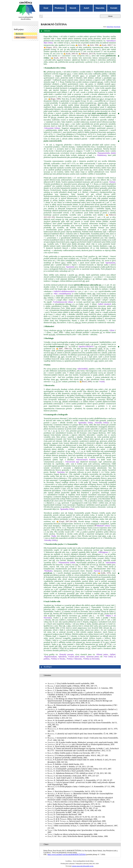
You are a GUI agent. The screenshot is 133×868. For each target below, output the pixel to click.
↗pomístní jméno (92, 657)
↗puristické (70, 267)
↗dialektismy (102, 155)
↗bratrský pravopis (66, 654)
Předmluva (59, 8)
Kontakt (114, 8)
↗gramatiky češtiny (85, 423)
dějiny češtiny (21, 37)
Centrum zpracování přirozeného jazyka (82, 866)
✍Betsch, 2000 (85, 382)
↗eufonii (112, 182)
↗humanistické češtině (67, 563)
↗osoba (102, 382)
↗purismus (61, 472)
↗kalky (54, 536)
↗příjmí (112, 654)
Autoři (86, 8)
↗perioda (97, 571)
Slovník (73, 8)
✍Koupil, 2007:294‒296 (66, 521)
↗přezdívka (62, 657)
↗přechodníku (111, 563)
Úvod (46, 8)
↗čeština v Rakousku (74, 659)
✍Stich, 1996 (93, 45)
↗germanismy (110, 263)
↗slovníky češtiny (101, 423)
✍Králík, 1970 (104, 573)
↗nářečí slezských (104, 304)
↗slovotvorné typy (72, 462)
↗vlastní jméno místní (76, 657)
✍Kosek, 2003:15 (58, 58)
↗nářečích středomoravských (64, 291)
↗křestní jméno (102, 654)
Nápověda (100, 8)
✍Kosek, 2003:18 (70, 54)
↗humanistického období (106, 153)
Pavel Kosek (117, 27)
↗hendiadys (48, 571)
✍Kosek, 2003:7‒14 (107, 45)
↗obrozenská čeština (52, 128)
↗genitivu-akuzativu (86, 346)
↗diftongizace (103, 552)
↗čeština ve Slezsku (58, 659)
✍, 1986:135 (64, 349)
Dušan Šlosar (110, 27)
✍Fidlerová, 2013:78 (87, 54)
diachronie (19, 34)
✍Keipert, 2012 (50, 47)
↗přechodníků (82, 369)
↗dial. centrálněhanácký (62, 294)
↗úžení (112, 330)
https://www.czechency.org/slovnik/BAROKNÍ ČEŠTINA (67, 854)
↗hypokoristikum (50, 657)
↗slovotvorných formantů (86, 460)
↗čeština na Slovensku (91, 659)
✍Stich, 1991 (81, 45)
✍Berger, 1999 (54, 99)
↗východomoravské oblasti (63, 302)
